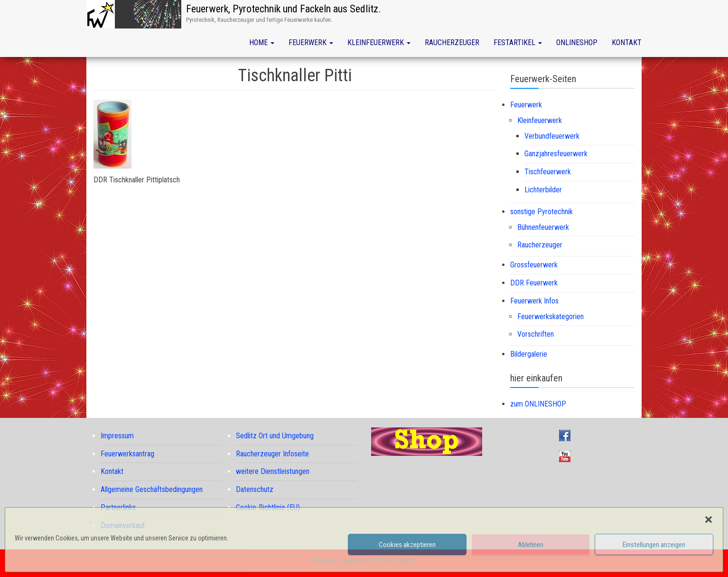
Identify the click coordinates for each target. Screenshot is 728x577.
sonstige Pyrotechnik (541, 212)
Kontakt (627, 43)
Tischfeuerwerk (548, 172)
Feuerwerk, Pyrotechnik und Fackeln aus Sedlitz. (284, 9)
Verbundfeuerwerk (552, 136)
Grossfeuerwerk (534, 265)
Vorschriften (536, 334)
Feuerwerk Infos (534, 301)
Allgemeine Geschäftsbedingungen (152, 489)
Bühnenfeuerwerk (543, 227)
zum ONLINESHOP (538, 404)
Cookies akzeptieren (407, 545)
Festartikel (518, 43)
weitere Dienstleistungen (273, 471)
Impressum (117, 436)
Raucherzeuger (452, 43)
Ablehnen (531, 545)
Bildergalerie (529, 354)
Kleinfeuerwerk (379, 43)
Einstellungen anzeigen (654, 545)
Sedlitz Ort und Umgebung (275, 436)
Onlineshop (577, 43)
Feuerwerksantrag (127, 454)
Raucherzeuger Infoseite (272, 454)
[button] (709, 520)
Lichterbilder (543, 190)
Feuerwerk (311, 43)
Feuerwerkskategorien (551, 317)
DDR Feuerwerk (534, 283)
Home (262, 43)
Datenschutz (255, 489)
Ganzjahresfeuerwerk (556, 154)
